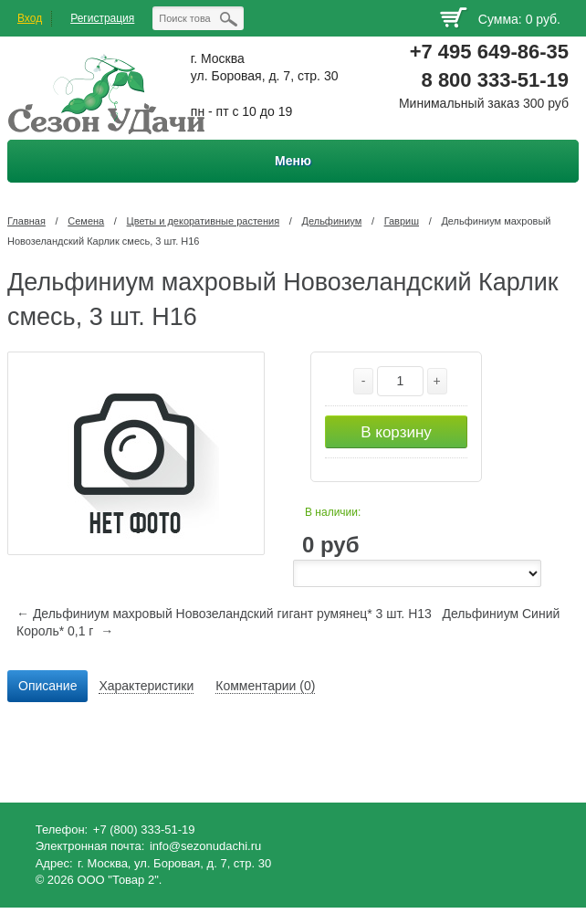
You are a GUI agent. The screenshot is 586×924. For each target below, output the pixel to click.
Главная (26, 221)
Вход (30, 18)
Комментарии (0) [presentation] (265, 686)
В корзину (396, 432)
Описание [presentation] (47, 686)
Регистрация (102, 18)
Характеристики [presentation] (146, 686)
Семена (86, 221)
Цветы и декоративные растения (204, 221)
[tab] (47, 687)
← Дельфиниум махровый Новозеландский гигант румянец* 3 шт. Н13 (224, 614)
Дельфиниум (332, 221)
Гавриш (402, 221)
